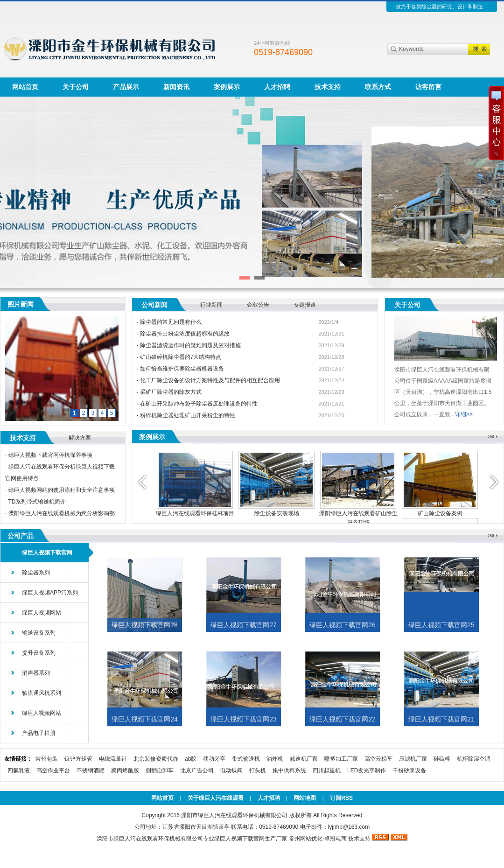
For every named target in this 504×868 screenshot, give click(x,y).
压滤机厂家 (413, 759)
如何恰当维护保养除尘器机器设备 (182, 369)
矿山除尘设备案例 (440, 513)
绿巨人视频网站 (42, 613)
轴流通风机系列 (42, 693)
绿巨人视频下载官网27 (244, 625)
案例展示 (227, 87)
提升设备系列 (39, 653)
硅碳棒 (442, 759)
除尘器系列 (36, 573)
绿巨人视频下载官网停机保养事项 (50, 455)
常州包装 (47, 759)
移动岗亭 (214, 759)
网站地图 (305, 798)
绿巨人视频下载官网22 (343, 719)
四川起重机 (327, 770)
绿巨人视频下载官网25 (441, 625)
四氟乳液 (19, 770)
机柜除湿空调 (474, 759)
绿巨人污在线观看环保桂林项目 (195, 513)
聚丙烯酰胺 (125, 770)
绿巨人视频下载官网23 (244, 719)
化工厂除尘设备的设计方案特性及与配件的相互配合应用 (210, 380)
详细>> (464, 414)
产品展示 (126, 87)
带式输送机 (246, 759)
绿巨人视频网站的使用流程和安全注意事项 (62, 490)
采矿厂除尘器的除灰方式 (171, 392)
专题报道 (305, 305)
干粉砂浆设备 (409, 770)
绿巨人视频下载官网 (47, 553)
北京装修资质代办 (156, 759)
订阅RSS (341, 798)
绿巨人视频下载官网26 (343, 625)
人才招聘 (277, 87)
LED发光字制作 (367, 770)
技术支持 (328, 87)
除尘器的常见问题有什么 (171, 322)
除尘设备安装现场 (277, 513)
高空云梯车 (378, 759)
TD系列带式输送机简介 (37, 502)
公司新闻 (154, 305)
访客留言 (428, 87)
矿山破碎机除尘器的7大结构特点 (181, 357)
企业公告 (258, 305)
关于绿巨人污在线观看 (216, 798)
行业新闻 (211, 305)
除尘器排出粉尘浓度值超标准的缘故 (185, 334)
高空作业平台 (53, 770)
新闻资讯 (176, 87)
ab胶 (191, 759)
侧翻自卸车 (160, 770)
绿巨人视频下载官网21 (441, 719)
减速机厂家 (304, 759)
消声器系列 (36, 673)
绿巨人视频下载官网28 (145, 625)
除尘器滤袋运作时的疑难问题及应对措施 (190, 345)
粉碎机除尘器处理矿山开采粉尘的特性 (188, 415)
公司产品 (21, 536)
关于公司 (76, 87)
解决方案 (80, 438)
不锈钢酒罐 (91, 770)
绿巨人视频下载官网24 (145, 719)
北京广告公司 (197, 770)
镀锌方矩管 (78, 759)
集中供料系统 (289, 770)
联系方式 (378, 87)
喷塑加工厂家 (341, 759)
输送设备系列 (39, 633)
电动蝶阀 (231, 770)
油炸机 (275, 759)
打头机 (258, 770)
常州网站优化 (306, 839)
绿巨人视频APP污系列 (50, 593)
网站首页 (25, 87)
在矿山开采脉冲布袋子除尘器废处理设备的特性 (199, 404)
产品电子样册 (39, 733)
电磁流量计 (113, 759)
